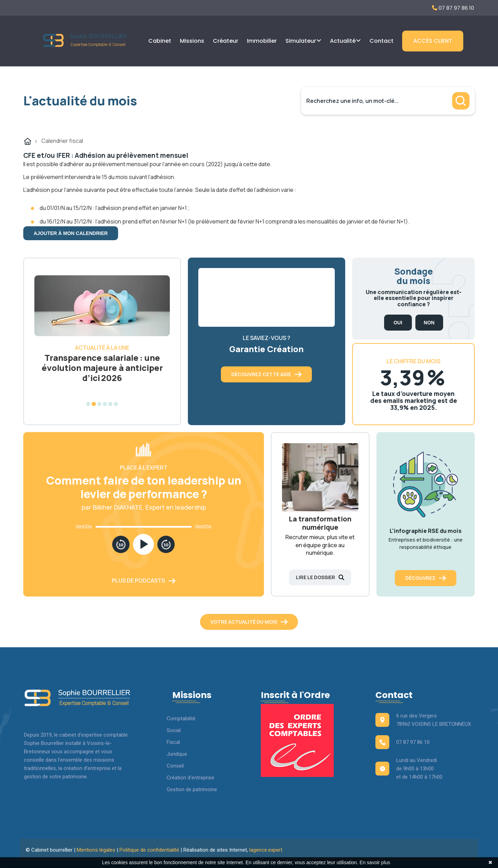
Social (174, 730)
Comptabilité (181, 719)
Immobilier (262, 41)
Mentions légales (96, 850)
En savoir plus (375, 862)
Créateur (226, 41)
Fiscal (173, 742)
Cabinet (160, 41)
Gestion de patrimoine (192, 789)
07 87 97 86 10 (453, 8)
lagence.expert (266, 850)
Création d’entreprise (190, 778)
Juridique (177, 754)
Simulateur (301, 41)
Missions (192, 41)
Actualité (343, 41)
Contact (381, 41)
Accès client (433, 41)
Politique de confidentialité (149, 850)
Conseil (175, 766)
